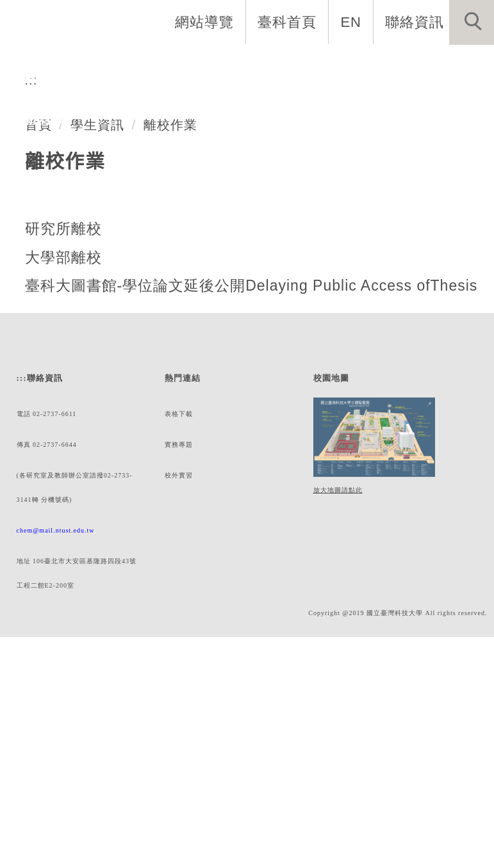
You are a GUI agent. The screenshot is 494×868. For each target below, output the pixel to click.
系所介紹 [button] (98, 74)
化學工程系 (91, 157)
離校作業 (170, 311)
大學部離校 (63, 444)
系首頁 (30, 74)
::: (31, 267)
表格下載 (178, 636)
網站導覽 (206, 22)
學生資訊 (97, 311)
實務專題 (178, 668)
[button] (472, 22)
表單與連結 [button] (341, 74)
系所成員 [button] (172, 74)
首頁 (38, 311)
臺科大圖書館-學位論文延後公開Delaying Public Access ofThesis (252, 472)
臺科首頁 (288, 22)
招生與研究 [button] (253, 74)
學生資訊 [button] (422, 74)
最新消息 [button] (37, 119)
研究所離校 (63, 415)
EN (351, 22)
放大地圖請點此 (336, 712)
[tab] (253, 186)
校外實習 (178, 700)
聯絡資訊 (415, 22)
